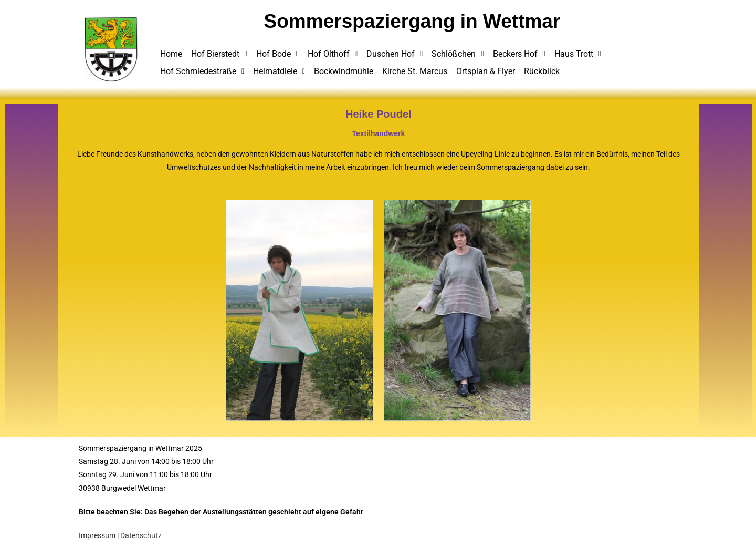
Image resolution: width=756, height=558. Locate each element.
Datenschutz (141, 535)
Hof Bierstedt (219, 54)
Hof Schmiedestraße (202, 71)
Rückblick (542, 71)
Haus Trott (578, 54)
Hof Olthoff (333, 54)
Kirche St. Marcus (415, 71)
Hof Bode (277, 54)
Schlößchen (458, 54)
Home (171, 54)
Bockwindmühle (344, 71)
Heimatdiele (279, 71)
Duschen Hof (395, 54)
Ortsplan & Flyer (486, 71)
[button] (219, 54)
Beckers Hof (519, 54)
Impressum (97, 535)
